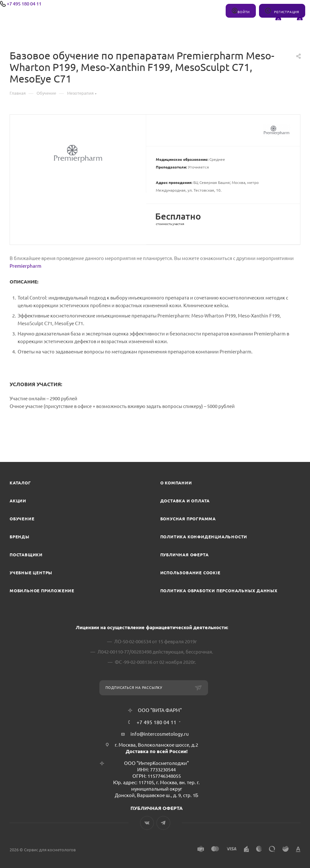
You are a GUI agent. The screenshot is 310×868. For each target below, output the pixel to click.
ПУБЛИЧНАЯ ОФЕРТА (157, 808)
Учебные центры (31, 573)
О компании (176, 483)
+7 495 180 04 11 (24, 4)
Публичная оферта (184, 555)
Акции (18, 501)
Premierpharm (25, 266)
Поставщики (26, 555)
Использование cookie (190, 573)
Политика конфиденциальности (204, 537)
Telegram (163, 823)
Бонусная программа (188, 519)
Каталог (20, 483)
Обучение (22, 519)
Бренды (20, 537)
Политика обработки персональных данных (219, 591)
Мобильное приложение (42, 591)
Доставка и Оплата (185, 501)
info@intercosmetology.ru (160, 734)
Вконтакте (147, 823)
